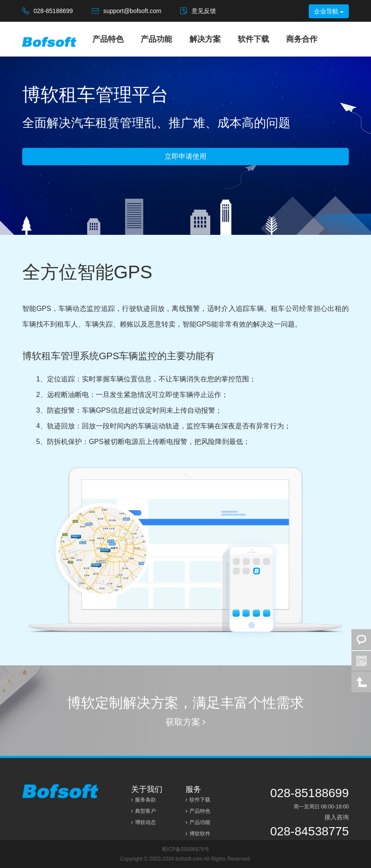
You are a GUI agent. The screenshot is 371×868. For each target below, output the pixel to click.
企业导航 (329, 11)
